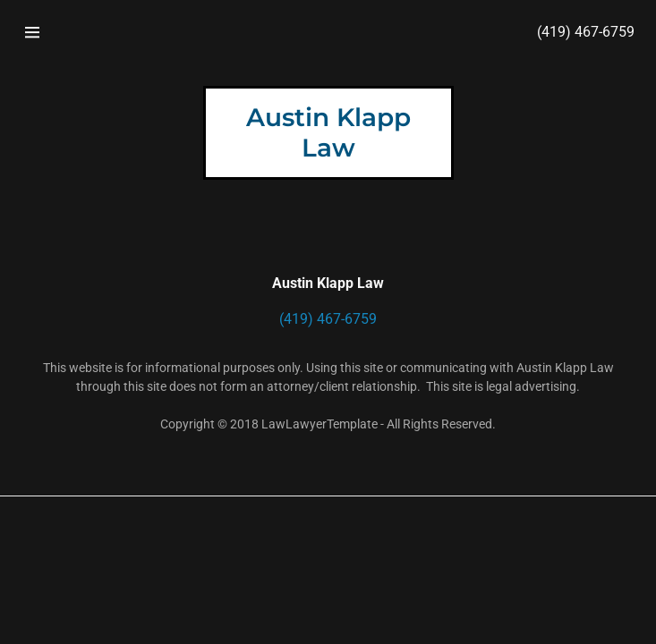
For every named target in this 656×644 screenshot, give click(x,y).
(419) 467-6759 (586, 32)
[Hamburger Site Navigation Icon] (32, 32)
